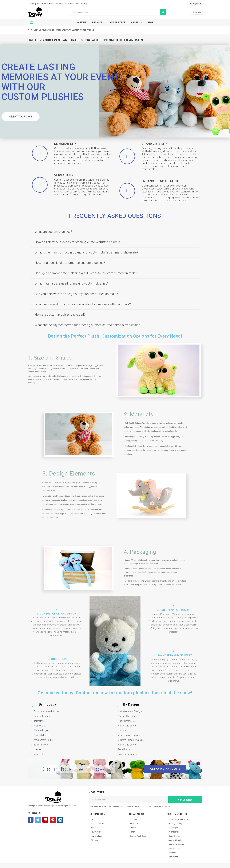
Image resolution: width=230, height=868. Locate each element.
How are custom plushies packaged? (60, 315)
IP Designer (173, 828)
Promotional (174, 832)
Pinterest (53, 820)
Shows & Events (175, 840)
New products (97, 836)
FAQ (92, 820)
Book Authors (174, 849)
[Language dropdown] (196, 4)
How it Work (96, 832)
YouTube (45, 820)
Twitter (38, 820)
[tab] (115, 232)
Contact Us (74, 3)
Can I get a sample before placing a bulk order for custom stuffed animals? (86, 273)
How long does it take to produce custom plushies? (70, 263)
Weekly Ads (34, 3)
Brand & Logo (174, 836)
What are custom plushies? (53, 232)
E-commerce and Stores (179, 820)
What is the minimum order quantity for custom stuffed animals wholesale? (86, 252)
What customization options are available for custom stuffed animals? (83, 304)
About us (94, 828)
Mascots (172, 853)
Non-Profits (173, 857)
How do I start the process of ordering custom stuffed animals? (78, 242)
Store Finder (48, 3)
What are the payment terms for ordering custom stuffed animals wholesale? (87, 325)
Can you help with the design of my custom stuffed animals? (76, 294)
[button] (21, 117)
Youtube (133, 820)
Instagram (60, 820)
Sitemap (94, 840)
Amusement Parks (176, 844)
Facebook (31, 820)
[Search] (116, 12)
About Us (61, 3)
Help (84, 3)
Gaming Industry (175, 824)
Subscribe (185, 800)
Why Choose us (97, 824)
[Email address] (129, 800)
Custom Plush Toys (138, 836)
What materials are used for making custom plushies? (72, 283)
